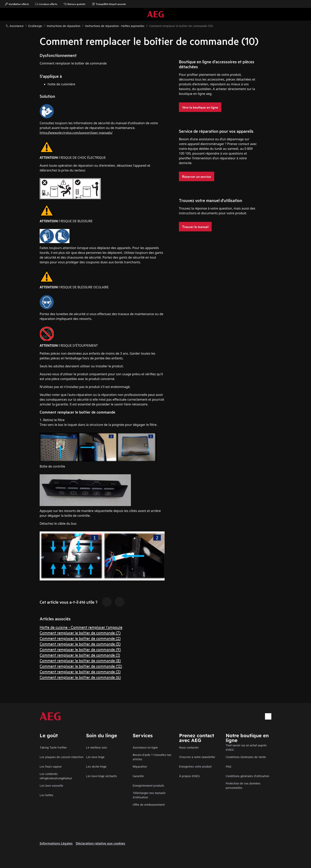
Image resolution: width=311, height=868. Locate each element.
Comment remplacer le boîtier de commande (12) (81, 666)
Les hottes (47, 795)
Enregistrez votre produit (195, 766)
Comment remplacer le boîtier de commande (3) (80, 671)
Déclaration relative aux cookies (100, 843)
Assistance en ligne (145, 747)
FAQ (228, 766)
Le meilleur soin (96, 747)
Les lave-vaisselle (51, 785)
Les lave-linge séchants (101, 776)
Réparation (140, 766)
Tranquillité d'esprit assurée (109, 4)
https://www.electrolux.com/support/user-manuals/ (76, 132)
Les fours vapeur (51, 766)
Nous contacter (189, 747)
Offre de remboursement (149, 804)
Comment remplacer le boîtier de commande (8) (80, 660)
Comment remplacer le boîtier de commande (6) (80, 677)
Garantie (138, 776)
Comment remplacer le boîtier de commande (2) (80, 638)
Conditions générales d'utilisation (247, 776)
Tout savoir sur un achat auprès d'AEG (246, 747)
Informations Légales (56, 843)
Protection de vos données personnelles (243, 785)
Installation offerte (17, 4)
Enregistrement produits (148, 785)
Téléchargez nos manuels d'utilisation (149, 795)
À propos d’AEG (189, 776)
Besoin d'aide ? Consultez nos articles (152, 757)
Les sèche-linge (96, 766)
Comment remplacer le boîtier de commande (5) (80, 644)
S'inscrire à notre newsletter (197, 757)
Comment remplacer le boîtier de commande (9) (80, 649)
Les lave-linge (95, 757)
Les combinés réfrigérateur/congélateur (56, 776)
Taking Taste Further (53, 747)
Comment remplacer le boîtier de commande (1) (80, 655)
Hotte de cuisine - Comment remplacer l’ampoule (81, 627)
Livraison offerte (46, 4)
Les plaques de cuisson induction (61, 757)
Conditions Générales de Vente (246, 757)
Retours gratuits (74, 4)
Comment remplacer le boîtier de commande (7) (80, 633)
